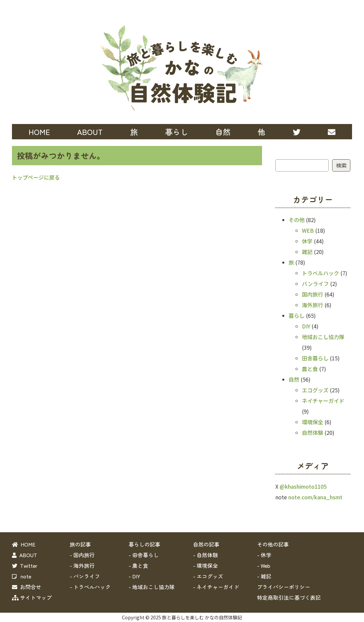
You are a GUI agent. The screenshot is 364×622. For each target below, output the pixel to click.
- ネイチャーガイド (216, 587)
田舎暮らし (315, 358)
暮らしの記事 (144, 544)
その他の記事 (273, 544)
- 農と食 (138, 565)
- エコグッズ (208, 576)
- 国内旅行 (82, 555)
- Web (264, 565)
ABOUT (90, 132)
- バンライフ (85, 576)
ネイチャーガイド (323, 401)
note (22, 576)
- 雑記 (264, 576)
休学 (307, 241)
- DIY (134, 576)
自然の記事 (206, 544)
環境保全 (313, 422)
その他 (297, 220)
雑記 (307, 252)
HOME (39, 132)
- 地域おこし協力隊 (152, 587)
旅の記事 (80, 544)
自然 (294, 379)
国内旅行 (313, 294)
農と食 (310, 369)
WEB (308, 230)
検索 (341, 165)
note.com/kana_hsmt (315, 497)
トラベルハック (320, 273)
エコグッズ (315, 390)
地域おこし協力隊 (323, 337)
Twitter (25, 565)
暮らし (297, 315)
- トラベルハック (90, 587)
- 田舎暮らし (144, 555)
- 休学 (264, 555)
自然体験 (313, 433)
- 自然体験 (205, 555)
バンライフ (315, 284)
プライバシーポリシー (284, 587)
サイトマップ (32, 597)
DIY (306, 326)
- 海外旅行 (82, 565)
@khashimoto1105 (303, 486)
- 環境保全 (205, 565)
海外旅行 (313, 305)
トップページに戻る (36, 177)
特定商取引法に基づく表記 (289, 597)
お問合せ (27, 587)
